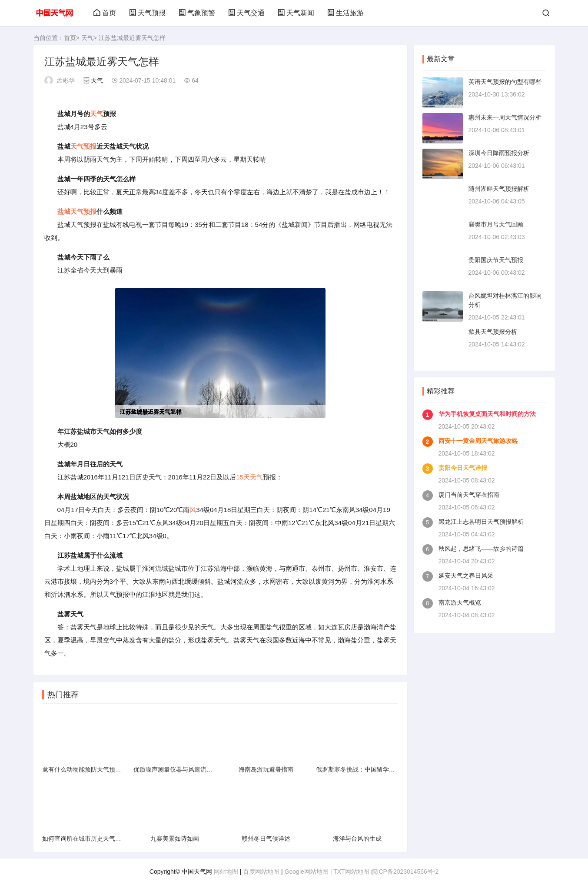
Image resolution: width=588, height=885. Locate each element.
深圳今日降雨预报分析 (499, 153)
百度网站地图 (261, 872)
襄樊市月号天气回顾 (496, 224)
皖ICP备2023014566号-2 (405, 872)
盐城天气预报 (77, 211)
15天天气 (249, 477)
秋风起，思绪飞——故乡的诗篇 (481, 549)
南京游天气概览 (460, 602)
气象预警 (197, 13)
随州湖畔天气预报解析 (499, 189)
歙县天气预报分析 (493, 332)
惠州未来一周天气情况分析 (505, 117)
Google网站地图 (307, 872)
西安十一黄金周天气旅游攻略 (478, 441)
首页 (105, 13)
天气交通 (246, 13)
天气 (87, 38)
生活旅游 (345, 13)
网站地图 (226, 872)
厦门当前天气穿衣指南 (469, 495)
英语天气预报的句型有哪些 (505, 82)
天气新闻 (296, 13)
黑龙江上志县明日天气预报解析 (481, 522)
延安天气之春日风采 (466, 576)
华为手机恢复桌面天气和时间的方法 (487, 414)
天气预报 (147, 13)
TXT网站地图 (351, 872)
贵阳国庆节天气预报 (496, 260)
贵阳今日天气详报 (463, 468)
